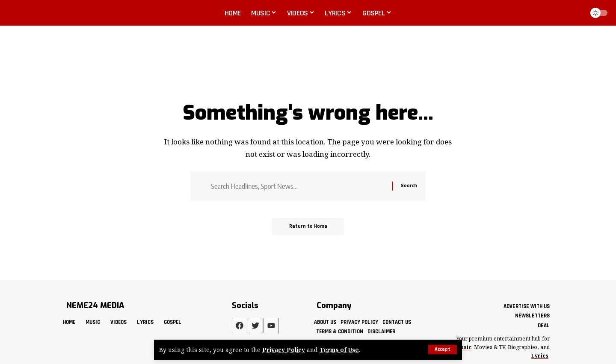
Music (463, 347)
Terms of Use (339, 350)
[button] (443, 349)
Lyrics (540, 356)
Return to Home (308, 226)
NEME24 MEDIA (95, 305)
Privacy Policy (284, 350)
